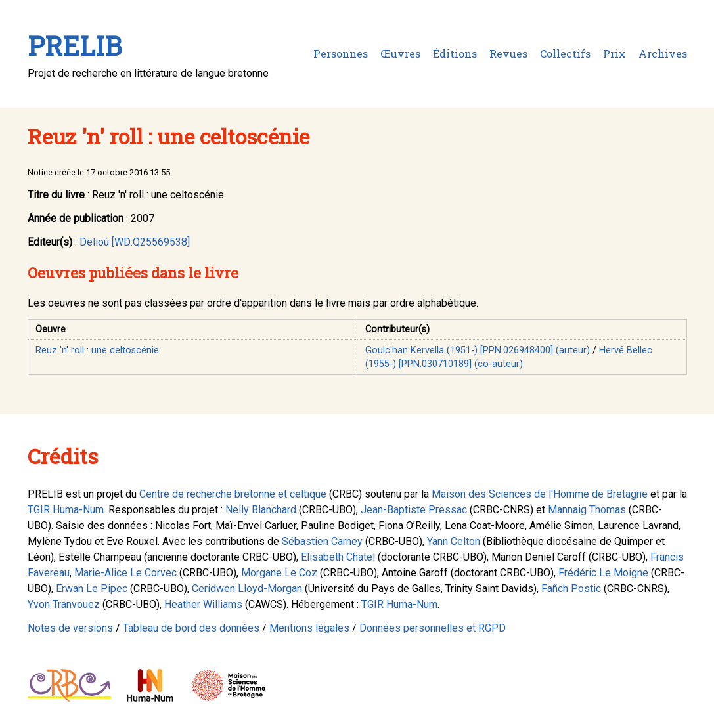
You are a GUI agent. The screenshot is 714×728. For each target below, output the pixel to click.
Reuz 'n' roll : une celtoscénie (97, 350)
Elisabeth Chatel (338, 557)
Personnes (341, 54)
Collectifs (565, 54)
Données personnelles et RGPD (433, 628)
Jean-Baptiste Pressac (414, 510)
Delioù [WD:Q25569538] (135, 242)
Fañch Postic (571, 589)
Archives (663, 54)
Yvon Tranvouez (64, 604)
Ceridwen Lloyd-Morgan (247, 589)
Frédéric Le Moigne (603, 573)
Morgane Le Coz (279, 573)
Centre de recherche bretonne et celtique (233, 494)
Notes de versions (70, 628)
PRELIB (75, 46)
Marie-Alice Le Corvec (125, 573)
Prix (614, 54)
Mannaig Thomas (587, 510)
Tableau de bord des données (191, 628)
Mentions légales (309, 628)
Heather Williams (203, 604)
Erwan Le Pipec (92, 589)
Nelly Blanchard (261, 510)
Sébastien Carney (322, 541)
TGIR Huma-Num (66, 510)
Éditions (455, 54)
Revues (508, 54)
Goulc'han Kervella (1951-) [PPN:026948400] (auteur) (478, 350)
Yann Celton (454, 541)
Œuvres (400, 54)
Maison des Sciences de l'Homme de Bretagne (540, 494)
